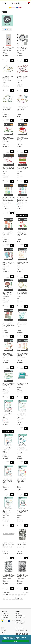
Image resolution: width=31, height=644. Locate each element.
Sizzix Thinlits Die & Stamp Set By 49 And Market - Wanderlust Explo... (21, 415)
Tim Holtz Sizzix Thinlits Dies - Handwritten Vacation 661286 (8, 78)
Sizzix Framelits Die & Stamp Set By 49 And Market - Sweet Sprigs (22, 233)
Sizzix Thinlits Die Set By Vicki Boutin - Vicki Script (8, 168)
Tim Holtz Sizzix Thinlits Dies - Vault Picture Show (22, 48)
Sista (17, 598)
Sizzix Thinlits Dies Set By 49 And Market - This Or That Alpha (8, 385)
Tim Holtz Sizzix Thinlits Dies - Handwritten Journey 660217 (8, 108)
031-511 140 (19, 614)
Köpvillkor (4, 634)
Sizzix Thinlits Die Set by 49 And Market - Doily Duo (23, 293)
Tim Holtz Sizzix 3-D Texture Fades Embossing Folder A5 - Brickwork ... (22, 576)
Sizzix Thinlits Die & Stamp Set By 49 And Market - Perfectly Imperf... (21, 481)
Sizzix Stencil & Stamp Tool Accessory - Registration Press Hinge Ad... (8, 544)
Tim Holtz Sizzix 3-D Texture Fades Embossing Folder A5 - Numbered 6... (22, 543)
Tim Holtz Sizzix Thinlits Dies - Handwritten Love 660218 (22, 78)
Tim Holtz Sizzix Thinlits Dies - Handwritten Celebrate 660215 (22, 108)
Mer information (17, 639)
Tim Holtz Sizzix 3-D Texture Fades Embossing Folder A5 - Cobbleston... (8, 576)
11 (13, 598)
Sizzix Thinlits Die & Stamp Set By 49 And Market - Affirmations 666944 (7, 481)
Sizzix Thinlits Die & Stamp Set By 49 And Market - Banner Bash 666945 (8, 415)
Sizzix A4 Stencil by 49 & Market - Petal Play (22, 263)
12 (3, 29)
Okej (15, 641)
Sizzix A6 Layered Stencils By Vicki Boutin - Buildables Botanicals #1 (8, 199)
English (19, 7)
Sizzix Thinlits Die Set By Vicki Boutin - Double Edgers (22, 169)
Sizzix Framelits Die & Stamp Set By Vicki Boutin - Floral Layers (22, 138)
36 (6, 29)
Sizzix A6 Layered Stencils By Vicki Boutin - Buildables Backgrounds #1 (23, 200)
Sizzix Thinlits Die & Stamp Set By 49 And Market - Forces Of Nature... (7, 512)
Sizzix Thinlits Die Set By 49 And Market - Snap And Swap (8, 263)
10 (10, 598)
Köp (12, 60)
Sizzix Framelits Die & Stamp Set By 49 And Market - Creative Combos (8, 324)
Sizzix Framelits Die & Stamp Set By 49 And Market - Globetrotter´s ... (8, 294)
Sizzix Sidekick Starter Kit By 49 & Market (22, 384)
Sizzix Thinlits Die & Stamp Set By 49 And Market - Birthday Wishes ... (22, 449)
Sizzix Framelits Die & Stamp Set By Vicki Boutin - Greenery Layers (8, 138)
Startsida (4, 630)
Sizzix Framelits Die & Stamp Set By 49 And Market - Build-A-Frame (8, 354)
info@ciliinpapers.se (20, 616)
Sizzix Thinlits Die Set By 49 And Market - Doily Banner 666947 (22, 512)
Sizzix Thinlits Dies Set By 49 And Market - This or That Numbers (22, 354)
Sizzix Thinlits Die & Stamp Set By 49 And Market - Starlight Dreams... (7, 449)
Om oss (3, 632)
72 (9, 29)
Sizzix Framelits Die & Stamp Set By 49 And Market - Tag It (8, 233)
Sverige (12, 7)
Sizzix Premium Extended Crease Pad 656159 (8, 48)
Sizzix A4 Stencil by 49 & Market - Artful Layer (22, 323)
